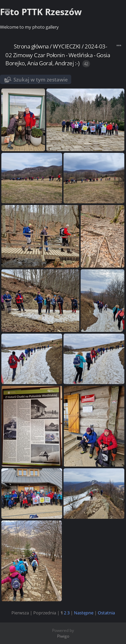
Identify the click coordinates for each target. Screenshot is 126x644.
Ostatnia (106, 613)
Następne (84, 613)
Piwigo (63, 636)
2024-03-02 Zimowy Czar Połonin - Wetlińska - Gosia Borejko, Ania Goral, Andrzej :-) (58, 55)
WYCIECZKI (67, 46)
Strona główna (31, 46)
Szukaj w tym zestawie (41, 79)
